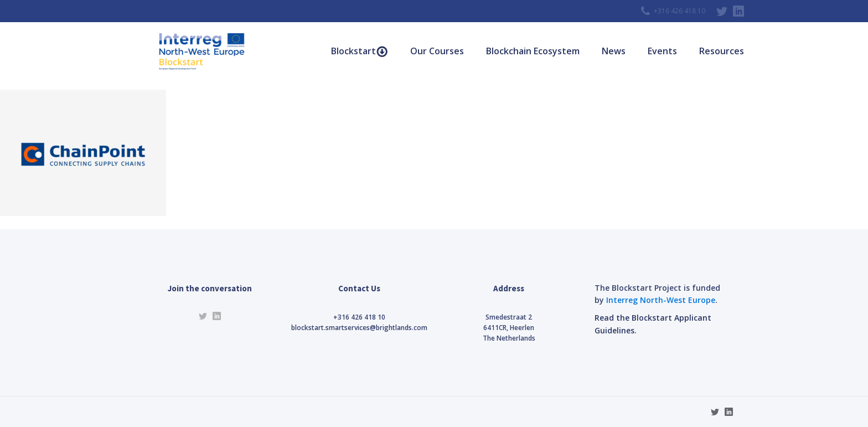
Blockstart (360, 51)
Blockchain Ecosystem (533, 51)
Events (662, 51)
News (614, 51)
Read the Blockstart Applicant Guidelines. (653, 324)
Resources (722, 51)
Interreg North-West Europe (661, 300)
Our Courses (437, 51)
